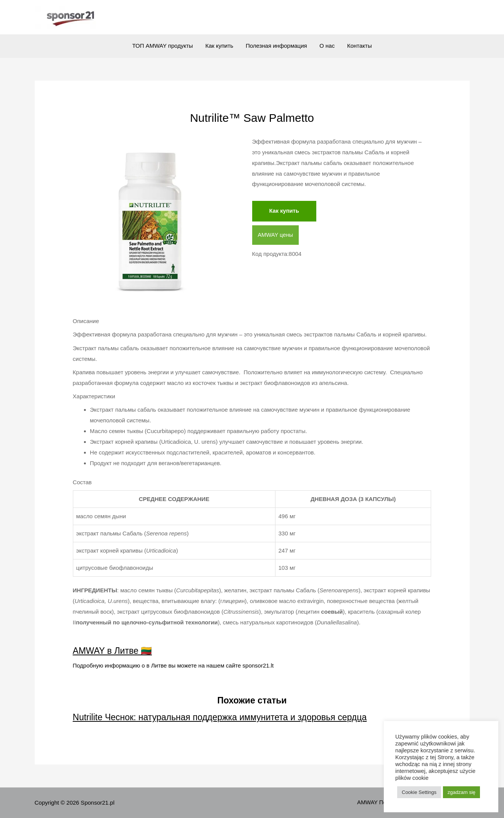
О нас (326, 46)
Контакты (358, 46)
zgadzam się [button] (461, 792)
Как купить (220, 46)
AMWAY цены (276, 235)
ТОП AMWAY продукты (165, 46)
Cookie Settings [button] (419, 792)
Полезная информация (276, 46)
